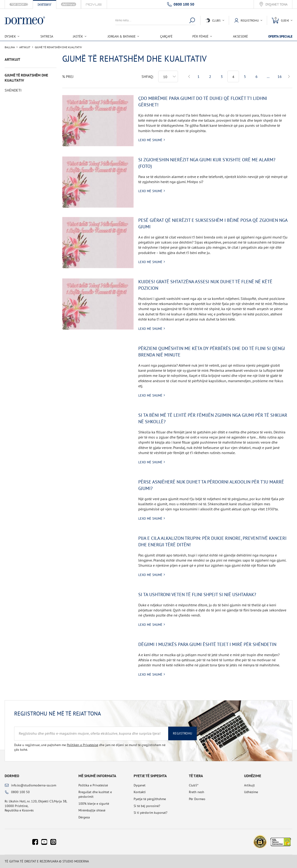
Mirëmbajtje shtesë (92, 810)
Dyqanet (140, 785)
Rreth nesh (197, 792)
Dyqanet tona (276, 5)
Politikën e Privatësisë (82, 745)
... (268, 76)
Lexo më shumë (150, 140)
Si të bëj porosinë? (147, 806)
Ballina (10, 47)
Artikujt (25, 47)
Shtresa (47, 36)
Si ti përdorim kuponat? (150, 813)
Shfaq (147, 76)
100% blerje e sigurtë (94, 804)
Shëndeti (13, 90)
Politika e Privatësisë (93, 785)
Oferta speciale (280, 36)
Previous (189, 76)
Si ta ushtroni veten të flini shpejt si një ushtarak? (197, 595)
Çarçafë (166, 36)
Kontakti (140, 792)
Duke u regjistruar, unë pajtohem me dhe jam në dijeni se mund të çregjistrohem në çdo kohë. (90, 747)
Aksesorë (241, 36)
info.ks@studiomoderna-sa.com (34, 785)
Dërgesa (84, 817)
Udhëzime (251, 792)
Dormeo (12, 776)
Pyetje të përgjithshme (150, 799)
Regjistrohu (182, 733)
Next (289, 76)
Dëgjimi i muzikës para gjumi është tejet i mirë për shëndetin (207, 644)
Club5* (194, 785)
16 (280, 76)
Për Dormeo (197, 799)
